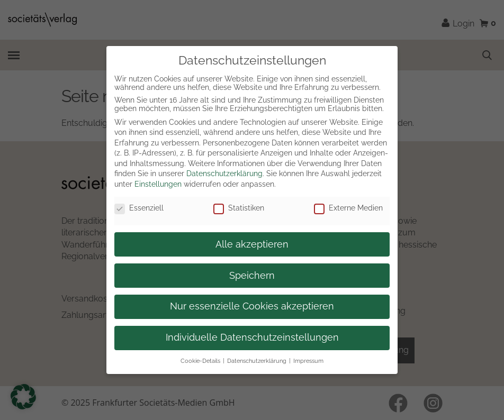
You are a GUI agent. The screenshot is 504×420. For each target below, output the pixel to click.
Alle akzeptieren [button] (252, 244)
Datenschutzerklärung (224, 174)
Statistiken (239, 208)
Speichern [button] (252, 276)
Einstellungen (158, 184)
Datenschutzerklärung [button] (257, 361)
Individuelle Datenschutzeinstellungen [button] (252, 337)
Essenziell (139, 208)
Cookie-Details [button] (200, 361)
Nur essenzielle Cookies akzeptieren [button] (252, 306)
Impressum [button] (308, 361)
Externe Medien (348, 208)
